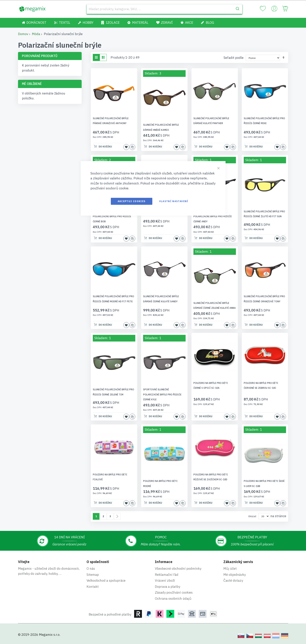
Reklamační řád (167, 575)
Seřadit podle (234, 58)
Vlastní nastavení (174, 201)
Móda (36, 34)
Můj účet (230, 569)
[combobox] (165, 9)
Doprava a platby (167, 587)
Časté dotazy (233, 580)
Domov (23, 34)
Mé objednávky (235, 575)
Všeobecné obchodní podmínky (178, 569)
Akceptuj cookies (132, 201)
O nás (91, 569)
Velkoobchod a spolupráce (106, 580)
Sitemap (93, 575)
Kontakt (93, 587)
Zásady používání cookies (174, 592)
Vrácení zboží (165, 580)
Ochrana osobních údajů (173, 599)
